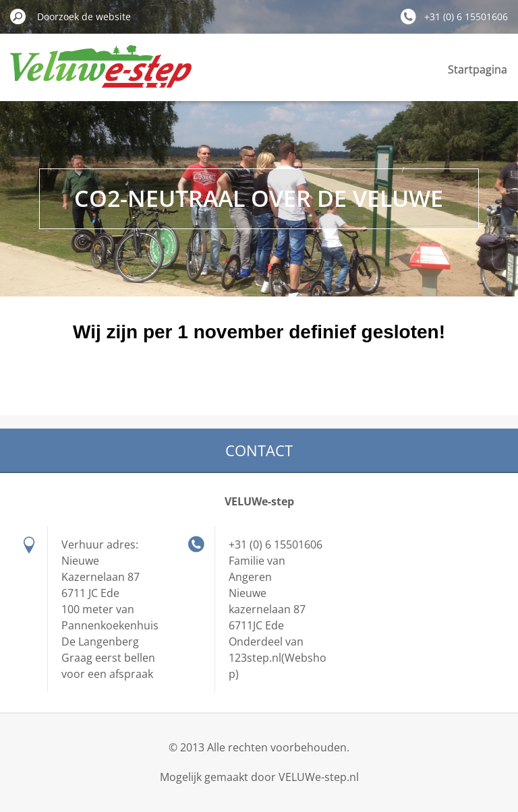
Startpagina (478, 69)
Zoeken (18, 16)
